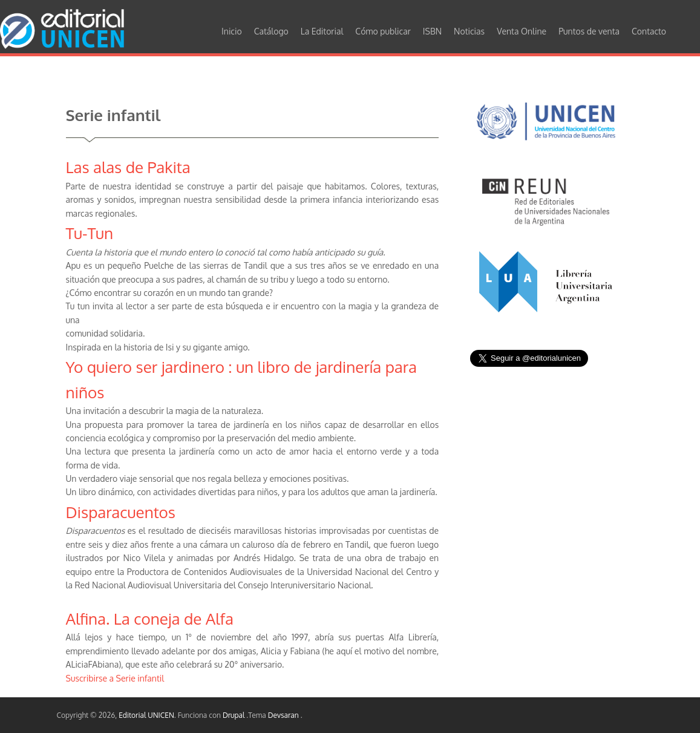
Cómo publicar (383, 31)
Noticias (469, 31)
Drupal (234, 715)
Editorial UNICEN (146, 715)
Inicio (232, 31)
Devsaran (284, 715)
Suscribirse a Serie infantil (115, 678)
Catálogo (271, 31)
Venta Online (522, 31)
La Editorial (322, 31)
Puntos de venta (589, 31)
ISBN (432, 31)
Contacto (649, 31)
